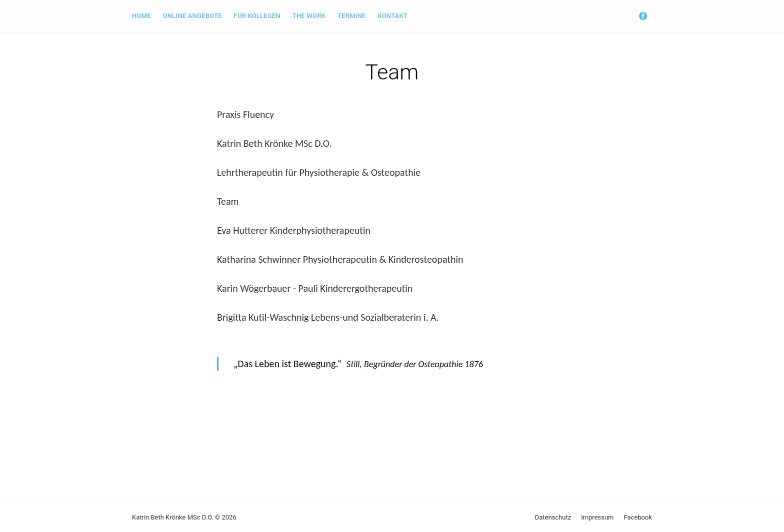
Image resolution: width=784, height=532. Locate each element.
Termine (351, 16)
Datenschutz (553, 517)
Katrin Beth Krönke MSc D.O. (173, 517)
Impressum (597, 517)
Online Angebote (192, 16)
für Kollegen (257, 16)
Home (141, 16)
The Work (309, 16)
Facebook (638, 517)
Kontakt (392, 16)
